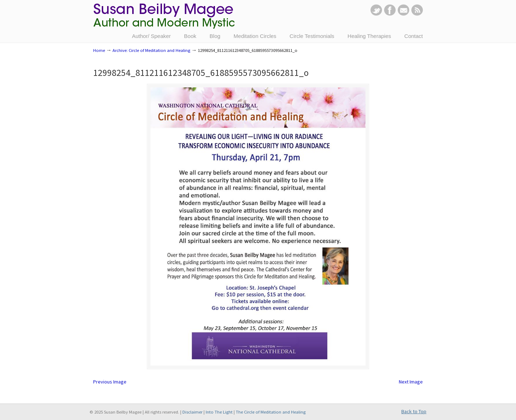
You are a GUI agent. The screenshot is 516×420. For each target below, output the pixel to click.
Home (99, 50)
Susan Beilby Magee (164, 20)
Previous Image (110, 382)
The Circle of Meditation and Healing (271, 412)
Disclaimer (192, 412)
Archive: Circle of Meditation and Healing (151, 50)
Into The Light (219, 412)
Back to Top (414, 411)
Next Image (411, 382)
